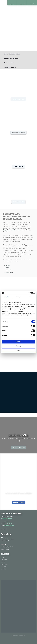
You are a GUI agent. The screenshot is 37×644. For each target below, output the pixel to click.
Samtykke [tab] (7, 297)
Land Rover (14, 230)
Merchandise (4, 560)
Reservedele (4, 567)
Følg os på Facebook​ (18, 502)
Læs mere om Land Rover (18, 99)
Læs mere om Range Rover (18, 133)
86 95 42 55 (8, 522)
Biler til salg (5, 564)
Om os (3, 557)
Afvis (19, 350)
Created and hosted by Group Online (18, 636)
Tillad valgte (18, 346)
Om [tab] (30, 297)
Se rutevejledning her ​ (6, 518)
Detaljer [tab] (18, 297)
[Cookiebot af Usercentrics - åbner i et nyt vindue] (29, 293)
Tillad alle (18, 342)
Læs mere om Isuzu (18, 166)
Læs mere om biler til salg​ (19, 447)
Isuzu (20, 230)
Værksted (4, 569)
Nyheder (3, 562)
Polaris (8, 266)
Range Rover (7, 230)
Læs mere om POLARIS (18, 202)
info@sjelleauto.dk (9, 526)
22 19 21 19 (9, 524)
